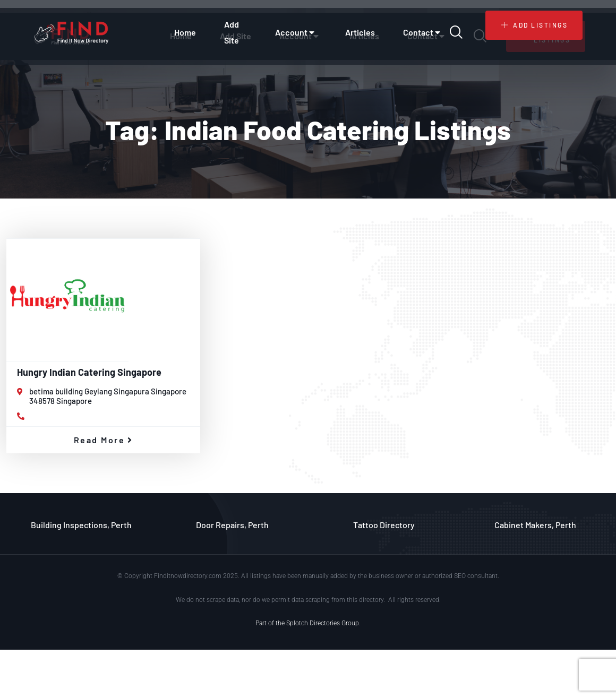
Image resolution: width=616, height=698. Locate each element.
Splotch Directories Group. (323, 623)
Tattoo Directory (384, 525)
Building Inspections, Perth (81, 525)
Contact (423, 32)
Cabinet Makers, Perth (535, 525)
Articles (360, 32)
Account (296, 32)
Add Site (232, 32)
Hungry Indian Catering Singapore (89, 372)
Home (185, 32)
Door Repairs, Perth (232, 525)
